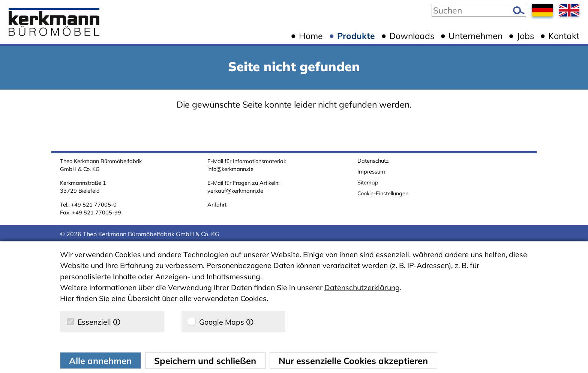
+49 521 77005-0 (94, 204)
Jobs (525, 36)
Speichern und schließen (205, 360)
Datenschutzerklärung (362, 287)
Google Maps (220, 322)
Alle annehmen (100, 360)
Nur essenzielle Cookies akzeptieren (353, 360)
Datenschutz (373, 161)
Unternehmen (475, 36)
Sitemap (368, 182)
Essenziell (94, 322)
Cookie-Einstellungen (383, 193)
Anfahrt (217, 204)
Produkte (356, 36)
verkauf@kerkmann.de (235, 191)
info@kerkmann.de (230, 169)
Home (311, 36)
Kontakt (564, 36)
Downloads (412, 36)
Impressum (371, 172)
